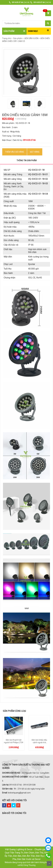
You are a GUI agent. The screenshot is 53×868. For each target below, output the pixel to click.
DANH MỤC (33, 31)
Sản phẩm (18, 38)
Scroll (49, 863)
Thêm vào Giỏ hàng (15, 152)
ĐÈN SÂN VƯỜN (32, 38)
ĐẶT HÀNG (35, 152)
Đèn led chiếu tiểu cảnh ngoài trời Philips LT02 (39, 742)
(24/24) (19, 2)
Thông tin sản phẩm (27, 160)
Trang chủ (7, 38)
